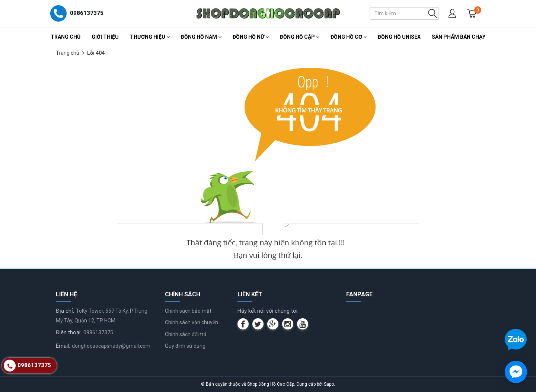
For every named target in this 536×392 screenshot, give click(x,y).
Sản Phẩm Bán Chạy (459, 37)
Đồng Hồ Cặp (300, 37)
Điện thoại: (69, 332)
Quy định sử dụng (185, 346)
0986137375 (98, 332)
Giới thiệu (105, 37)
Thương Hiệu (150, 37)
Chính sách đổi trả (186, 334)
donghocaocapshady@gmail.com (111, 346)
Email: (63, 346)
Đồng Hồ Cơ (349, 37)
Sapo (329, 384)
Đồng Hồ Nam (201, 37)
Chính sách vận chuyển (192, 322)
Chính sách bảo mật (188, 311)
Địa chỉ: (65, 311)
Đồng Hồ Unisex (399, 37)
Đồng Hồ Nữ (251, 37)
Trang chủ (66, 37)
